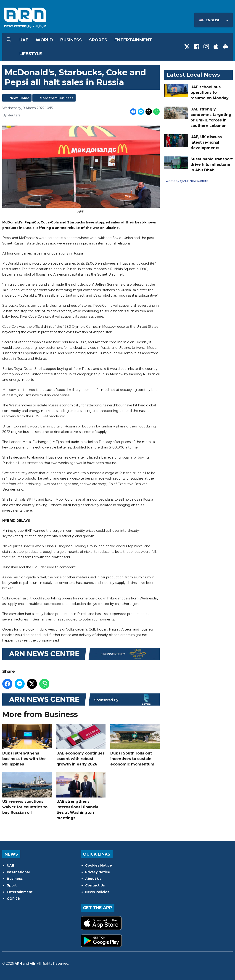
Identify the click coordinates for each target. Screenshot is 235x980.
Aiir (33, 964)
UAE (24, 40)
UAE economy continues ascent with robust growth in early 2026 (81, 745)
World (44, 40)
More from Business (57, 98)
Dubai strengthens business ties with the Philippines (27, 745)
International (18, 872)
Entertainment (133, 40)
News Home (19, 98)
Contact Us (95, 885)
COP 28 (13, 899)
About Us (93, 879)
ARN (18, 964)
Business (71, 40)
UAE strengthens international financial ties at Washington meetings (81, 796)
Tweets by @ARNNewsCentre (186, 181)
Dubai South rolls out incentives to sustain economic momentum (135, 745)
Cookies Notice (99, 865)
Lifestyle (31, 54)
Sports (98, 40)
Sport (12, 885)
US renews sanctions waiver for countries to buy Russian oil (27, 793)
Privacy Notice (98, 872)
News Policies (97, 892)
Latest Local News (193, 75)
